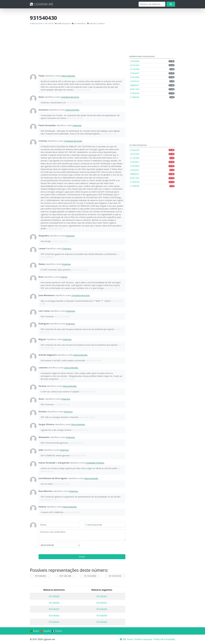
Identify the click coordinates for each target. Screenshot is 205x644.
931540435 (102, 622)
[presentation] (104, 548)
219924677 (152, 73)
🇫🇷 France (57, 631)
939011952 (152, 89)
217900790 (152, 93)
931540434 (102, 616)
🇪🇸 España (45, 631)
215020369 (152, 61)
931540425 (54, 622)
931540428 (54, 603)
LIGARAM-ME (42, 4)
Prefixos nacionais (143, 639)
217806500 (152, 97)
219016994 (152, 77)
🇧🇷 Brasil (34, 631)
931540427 (54, 609)
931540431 (102, 596)
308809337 (152, 85)
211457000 (152, 69)
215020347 (152, 81)
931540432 (102, 603)
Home (130, 639)
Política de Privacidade (164, 639)
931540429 (54, 596)
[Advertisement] (78, 50)
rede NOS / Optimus (97, 23)
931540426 (54, 616)
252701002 (152, 65)
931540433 (102, 609)
